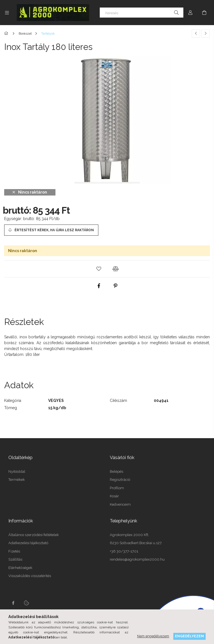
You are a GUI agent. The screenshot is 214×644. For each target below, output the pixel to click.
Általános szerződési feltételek (34, 535)
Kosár (114, 496)
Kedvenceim (120, 504)
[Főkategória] (7, 33)
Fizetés (14, 551)
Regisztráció (120, 480)
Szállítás (15, 559)
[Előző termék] (196, 33)
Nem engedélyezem (153, 636)
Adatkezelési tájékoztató (28, 543)
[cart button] (204, 13)
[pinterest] (115, 286)
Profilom (117, 488)
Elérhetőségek (20, 568)
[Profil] (190, 13)
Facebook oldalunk (13, 603)
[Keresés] (142, 13)
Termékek (17, 480)
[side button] (7, 13)
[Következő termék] (206, 33)
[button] (99, 269)
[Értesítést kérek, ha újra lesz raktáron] (51, 230)
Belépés (116, 471)
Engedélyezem (189, 636)
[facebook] (99, 286)
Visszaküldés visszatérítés (30, 576)
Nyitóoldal (17, 471)
